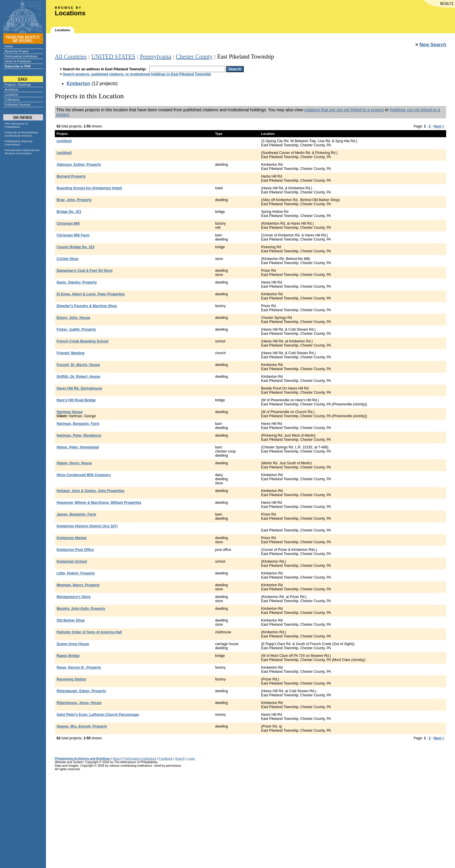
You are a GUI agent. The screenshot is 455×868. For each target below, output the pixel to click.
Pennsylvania (155, 57)
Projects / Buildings (18, 85)
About (117, 758)
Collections (12, 100)
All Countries (71, 57)
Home (9, 46)
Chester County (194, 57)
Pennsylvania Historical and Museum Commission (22, 152)
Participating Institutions (21, 56)
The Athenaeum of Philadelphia (16, 125)
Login (191, 758)
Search (180, 758)
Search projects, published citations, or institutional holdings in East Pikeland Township (137, 74)
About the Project (17, 51)
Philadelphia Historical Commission (19, 143)
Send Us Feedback (18, 61)
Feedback (166, 758)
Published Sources (18, 105)
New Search (433, 45)
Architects (11, 90)
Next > (439, 126)
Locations (11, 95)
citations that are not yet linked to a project (344, 110)
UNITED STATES (113, 57)
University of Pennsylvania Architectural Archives (21, 134)
